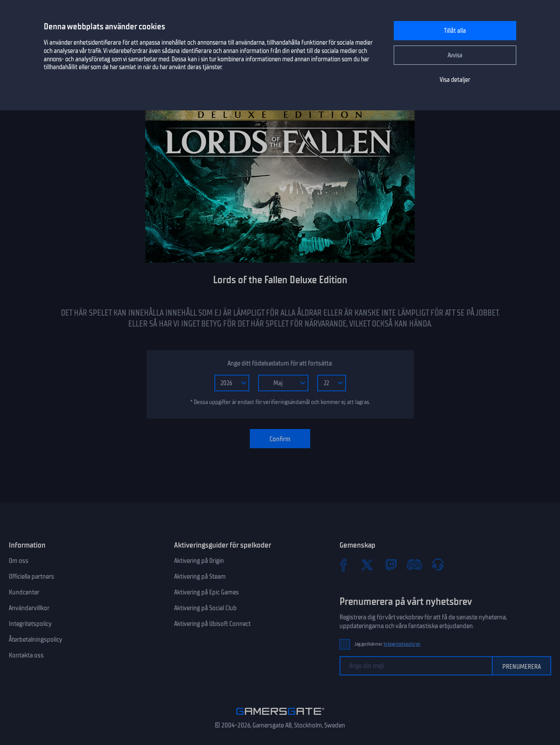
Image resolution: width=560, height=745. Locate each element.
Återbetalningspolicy (35, 640)
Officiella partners (31, 576)
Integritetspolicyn (402, 644)
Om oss (19, 561)
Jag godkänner (387, 644)
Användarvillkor (29, 608)
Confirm (280, 439)
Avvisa (455, 55)
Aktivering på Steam (200, 576)
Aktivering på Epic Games (206, 592)
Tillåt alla (455, 31)
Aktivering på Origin (199, 561)
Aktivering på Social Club (205, 608)
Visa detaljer (455, 80)
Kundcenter (24, 592)
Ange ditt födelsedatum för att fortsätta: (280, 363)
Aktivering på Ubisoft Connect (212, 624)
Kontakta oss (26, 655)
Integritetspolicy (30, 624)
